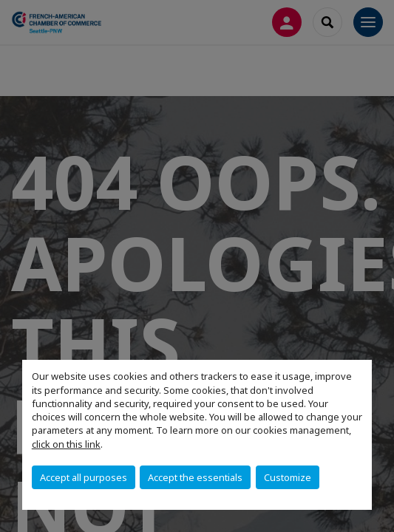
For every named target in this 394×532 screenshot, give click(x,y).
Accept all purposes (84, 477)
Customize (288, 477)
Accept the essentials (195, 477)
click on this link (66, 444)
